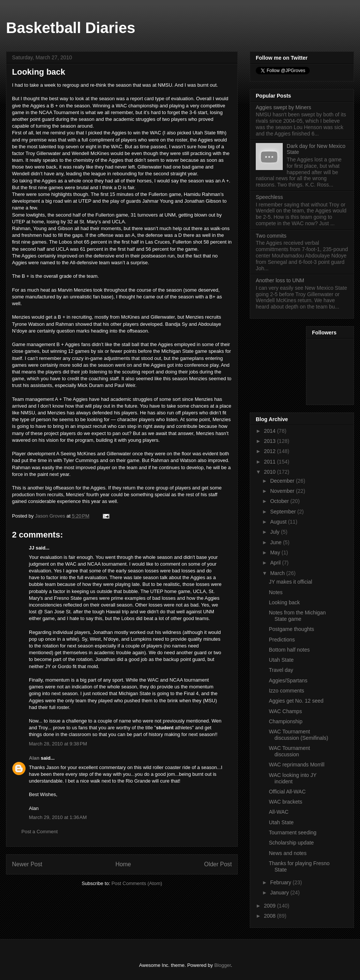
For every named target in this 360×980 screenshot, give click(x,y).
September (283, 512)
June (276, 542)
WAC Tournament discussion (289, 751)
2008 (271, 916)
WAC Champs (285, 711)
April (276, 563)
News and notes (288, 853)
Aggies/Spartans (288, 680)
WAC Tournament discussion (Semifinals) (298, 735)
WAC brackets (286, 802)
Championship (286, 721)
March (278, 573)
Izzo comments (286, 691)
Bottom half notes (289, 650)
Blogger (222, 965)
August (279, 522)
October (280, 501)
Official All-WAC (287, 792)
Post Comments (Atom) (137, 883)
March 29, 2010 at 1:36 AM (58, 817)
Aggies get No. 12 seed (296, 701)
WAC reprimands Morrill (297, 765)
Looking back (284, 602)
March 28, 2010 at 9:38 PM (58, 744)
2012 (271, 451)
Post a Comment (40, 832)
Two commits (271, 236)
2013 (271, 441)
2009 (271, 906)
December (283, 481)
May (276, 552)
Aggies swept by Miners (283, 107)
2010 (271, 472)
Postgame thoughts (292, 629)
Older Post (218, 864)
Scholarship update (291, 843)
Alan (34, 758)
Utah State (281, 660)
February (281, 882)
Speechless (269, 197)
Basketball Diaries (71, 28)
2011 (271, 462)
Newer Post (27, 864)
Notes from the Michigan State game (297, 616)
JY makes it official (290, 582)
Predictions (282, 640)
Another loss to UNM (280, 280)
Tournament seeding (293, 832)
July (275, 532)
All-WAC (279, 812)
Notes (276, 592)
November (283, 491)
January (280, 893)
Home (123, 864)
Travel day (281, 670)
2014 (271, 431)
